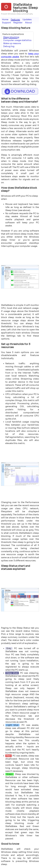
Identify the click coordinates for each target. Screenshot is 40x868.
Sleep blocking (11, 37)
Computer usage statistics (17, 40)
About (28, 23)
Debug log (9, 46)
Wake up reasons (12, 43)
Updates (27, 20)
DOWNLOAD (19, 91)
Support (6, 23)
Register (18, 23)
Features (15, 20)
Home (5, 20)
